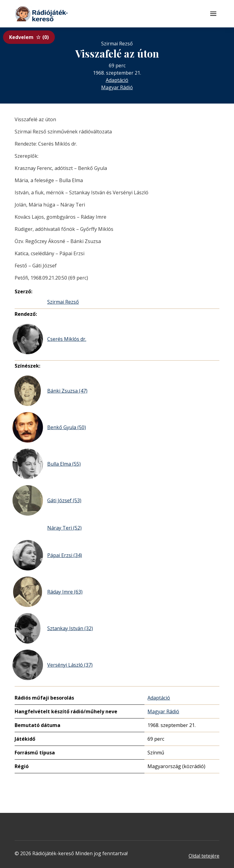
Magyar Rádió (117, 87)
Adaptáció (117, 80)
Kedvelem (29, 37)
